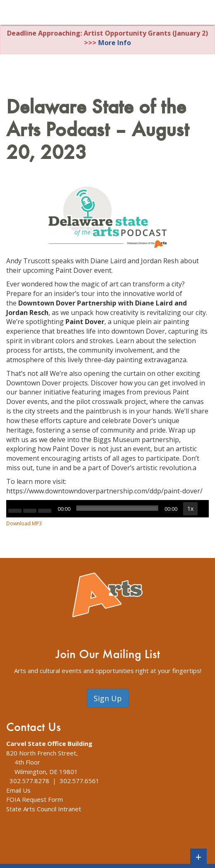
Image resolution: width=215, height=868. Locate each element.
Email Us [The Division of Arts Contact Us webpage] (18, 790)
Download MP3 (24, 523)
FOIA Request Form (35, 799)
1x (190, 509)
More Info (115, 43)
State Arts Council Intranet (44, 809)
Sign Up (108, 698)
